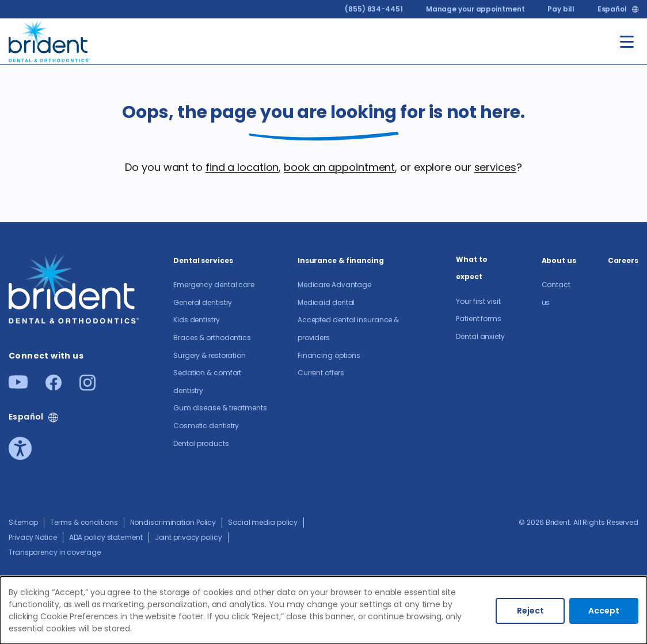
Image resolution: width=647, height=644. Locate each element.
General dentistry (203, 302)
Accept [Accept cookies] (604, 611)
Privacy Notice (33, 537)
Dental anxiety (480, 336)
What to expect (471, 268)
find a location (242, 167)
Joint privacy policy (189, 537)
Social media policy (263, 522)
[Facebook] (54, 387)
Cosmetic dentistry (206, 426)
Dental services (203, 260)
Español (612, 9)
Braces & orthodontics (212, 338)
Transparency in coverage (55, 552)
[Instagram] (87, 387)
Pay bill (561, 9)
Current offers (321, 373)
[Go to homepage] (50, 39)
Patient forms (479, 319)
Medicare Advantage (334, 285)
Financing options (329, 355)
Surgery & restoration (210, 355)
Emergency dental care (214, 285)
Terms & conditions (84, 522)
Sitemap (23, 522)
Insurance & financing (341, 260)
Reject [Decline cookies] (530, 611)
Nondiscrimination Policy (173, 522)
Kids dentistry (197, 320)
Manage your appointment (475, 9)
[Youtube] (18, 385)
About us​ (559, 260)
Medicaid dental (326, 302)
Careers (623, 260)
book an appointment (339, 167)
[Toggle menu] (627, 42)
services (495, 167)
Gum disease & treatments (220, 408)
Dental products (201, 443)
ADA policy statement (106, 537)
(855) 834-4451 (374, 9)
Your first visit (478, 301)
